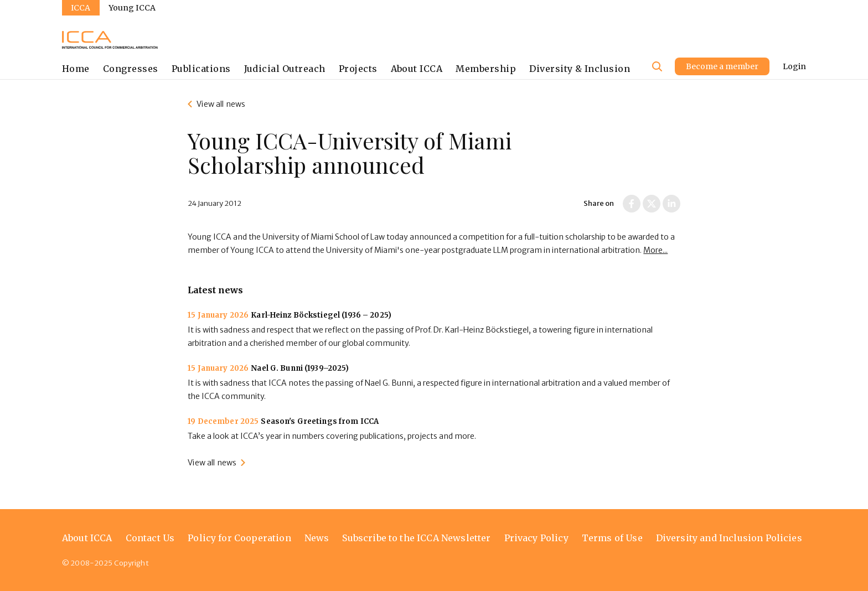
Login (794, 66)
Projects (358, 69)
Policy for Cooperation (239, 538)
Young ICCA (132, 8)
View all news (221, 104)
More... (655, 250)
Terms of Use (612, 538)
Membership (486, 69)
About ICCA (417, 69)
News (317, 538)
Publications (201, 69)
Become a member (722, 66)
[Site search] (657, 66)
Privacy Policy (536, 538)
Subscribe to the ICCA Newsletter (416, 538)
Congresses (131, 69)
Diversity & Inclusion (580, 69)
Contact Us (150, 538)
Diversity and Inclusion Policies (729, 538)
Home (76, 69)
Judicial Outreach (285, 69)
